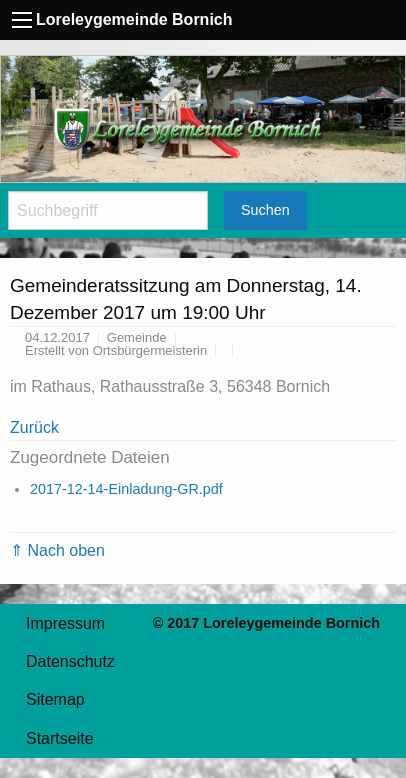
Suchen (265, 210)
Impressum (65, 623)
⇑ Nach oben (57, 550)
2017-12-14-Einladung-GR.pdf (126, 489)
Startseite (60, 738)
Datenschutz (70, 661)
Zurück (34, 427)
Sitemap (55, 699)
